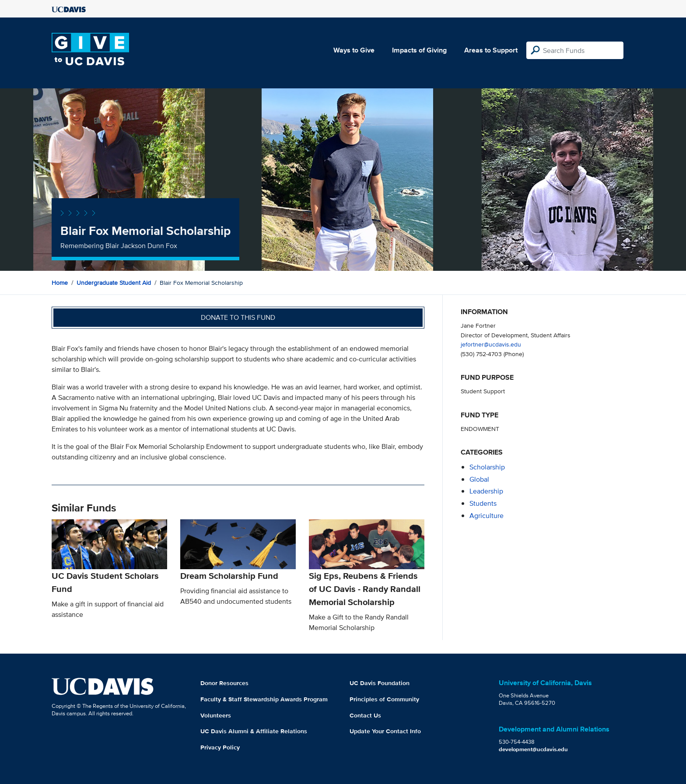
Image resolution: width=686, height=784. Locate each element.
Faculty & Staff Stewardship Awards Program (264, 699)
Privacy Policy (220, 747)
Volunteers (216, 715)
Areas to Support (491, 50)
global (479, 479)
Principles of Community (384, 699)
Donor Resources (224, 683)
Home (60, 283)
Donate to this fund (238, 317)
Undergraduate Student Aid (114, 283)
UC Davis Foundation (380, 683)
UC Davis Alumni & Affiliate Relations (254, 731)
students (483, 503)
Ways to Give (354, 50)
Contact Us (365, 715)
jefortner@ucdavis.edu (491, 344)
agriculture (486, 516)
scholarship (487, 467)
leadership (486, 491)
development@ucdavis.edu (533, 749)
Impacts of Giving (419, 50)
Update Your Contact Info (385, 731)
